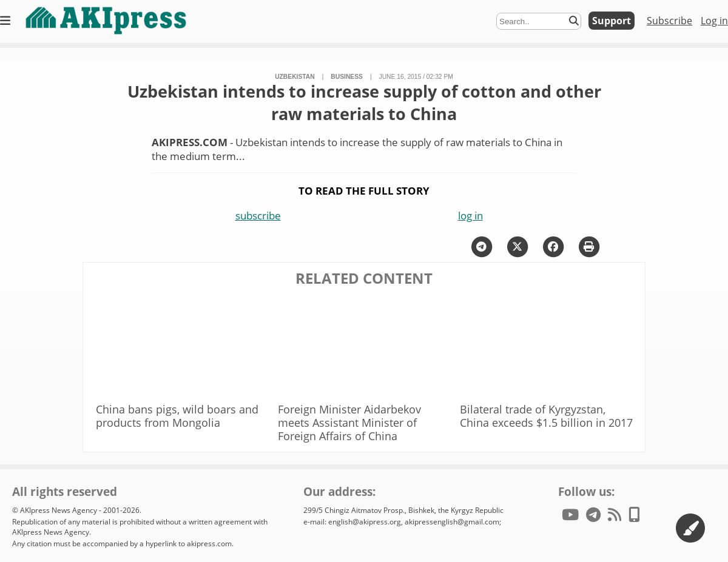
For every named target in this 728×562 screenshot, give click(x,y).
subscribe (258, 216)
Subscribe (669, 21)
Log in (714, 21)
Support (612, 21)
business (347, 77)
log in (470, 216)
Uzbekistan (295, 77)
